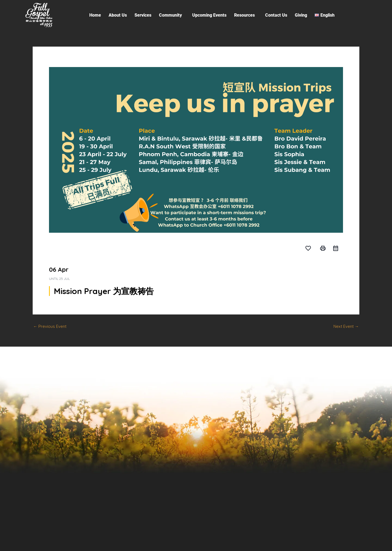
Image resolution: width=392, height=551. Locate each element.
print (323, 248)
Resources (244, 15)
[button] (172, 15)
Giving (301, 15)
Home (95, 15)
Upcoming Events (209, 15)
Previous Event (50, 326)
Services (143, 15)
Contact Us (276, 15)
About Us (118, 15)
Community (170, 15)
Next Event (346, 326)
